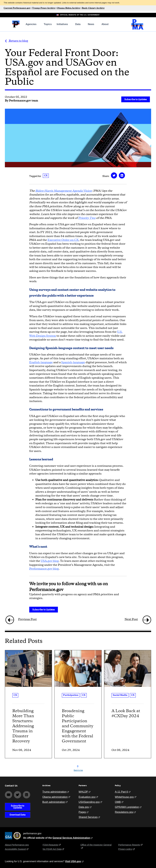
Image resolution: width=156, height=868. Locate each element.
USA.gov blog (50, 561)
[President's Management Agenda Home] (137, 29)
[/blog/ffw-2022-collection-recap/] (8, 620)
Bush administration (54, 802)
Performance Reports (129, 845)
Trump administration (54, 792)
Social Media (120, 695)
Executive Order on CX (63, 240)
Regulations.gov (124, 812)
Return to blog (18, 41)
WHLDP (83, 792)
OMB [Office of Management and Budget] (118, 802)
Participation (71, 695)
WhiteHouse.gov (124, 797)
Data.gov (84, 807)
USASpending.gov (89, 802)
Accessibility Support (15, 849)
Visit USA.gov (73, 861)
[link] (10, 620)
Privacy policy (125, 849)
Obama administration (55, 797)
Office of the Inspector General (96, 845)
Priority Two (87, 218)
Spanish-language (73, 362)
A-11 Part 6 (121, 792)
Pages (82, 812)
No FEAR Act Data (52, 849)
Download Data (18, 815)
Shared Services (88, 817)
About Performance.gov (17, 845)
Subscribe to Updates (136, 99)
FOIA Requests (50, 845)
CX (46, 176)
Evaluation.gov (87, 797)
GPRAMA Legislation (127, 807)
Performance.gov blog (44, 569)
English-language (41, 362)
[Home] (16, 27)
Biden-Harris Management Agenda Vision (64, 191)
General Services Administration (71, 838)
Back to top (78, 770)
